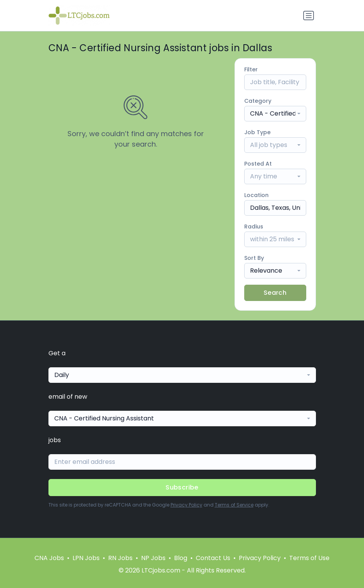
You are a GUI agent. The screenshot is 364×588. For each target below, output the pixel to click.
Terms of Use (309, 558)
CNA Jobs (49, 558)
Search (275, 293)
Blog (181, 558)
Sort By (254, 258)
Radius (254, 227)
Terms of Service (234, 505)
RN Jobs (120, 558)
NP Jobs (153, 558)
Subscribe (182, 487)
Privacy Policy (186, 505)
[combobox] (275, 114)
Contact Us (213, 558)
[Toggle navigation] (309, 16)
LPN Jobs (86, 558)
